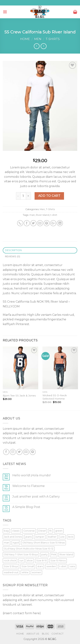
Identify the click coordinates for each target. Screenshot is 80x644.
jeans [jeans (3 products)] (29, 537)
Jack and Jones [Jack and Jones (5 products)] (13, 537)
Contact (57, 634)
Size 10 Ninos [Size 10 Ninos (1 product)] (58, 561)
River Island (43, 215)
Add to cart (49, 196)
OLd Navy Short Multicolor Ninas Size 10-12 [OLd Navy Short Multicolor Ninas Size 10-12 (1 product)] (29, 549)
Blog (46, 634)
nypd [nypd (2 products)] (16, 543)
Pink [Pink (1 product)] (54, 554)
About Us (33, 634)
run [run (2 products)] (21, 561)
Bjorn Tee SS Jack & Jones (19, 396)
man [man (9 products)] (7, 543)
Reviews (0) (13, 256)
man (32, 215)
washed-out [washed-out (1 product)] (11, 572)
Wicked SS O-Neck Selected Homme (55, 397)
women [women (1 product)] (36, 572)
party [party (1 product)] (45, 554)
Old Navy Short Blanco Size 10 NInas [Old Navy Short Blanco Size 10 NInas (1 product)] (43, 543)
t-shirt (54, 215)
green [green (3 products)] (59, 531)
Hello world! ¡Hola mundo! (31, 475)
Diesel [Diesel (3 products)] (42, 531)
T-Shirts (53, 39)
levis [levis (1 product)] (71, 537)
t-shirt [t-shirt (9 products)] (63, 566)
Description (13, 250)
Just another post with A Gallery (36, 497)
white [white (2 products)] (25, 572)
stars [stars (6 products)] (40, 566)
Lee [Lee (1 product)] (62, 537)
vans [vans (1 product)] (72, 566)
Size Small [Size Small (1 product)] (28, 566)
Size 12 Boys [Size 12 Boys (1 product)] (11, 566)
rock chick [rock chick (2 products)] (10, 561)
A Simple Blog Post (26, 507)
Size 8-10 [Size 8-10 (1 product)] (42, 561)
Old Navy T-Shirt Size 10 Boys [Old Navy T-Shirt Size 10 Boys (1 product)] (21, 554)
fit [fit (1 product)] (50, 531)
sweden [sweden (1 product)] (51, 566)
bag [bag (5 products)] (6, 531)
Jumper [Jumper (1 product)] (40, 537)
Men (38, 39)
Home (25, 39)
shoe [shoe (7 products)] (30, 561)
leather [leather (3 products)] (52, 537)
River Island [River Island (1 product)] (66, 554)
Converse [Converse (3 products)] (29, 531)
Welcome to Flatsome (29, 486)
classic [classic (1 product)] (16, 531)
